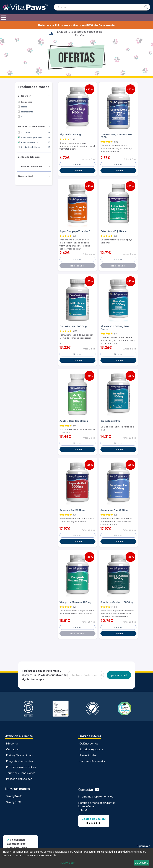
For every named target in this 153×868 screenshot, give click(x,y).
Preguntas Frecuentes (20, 761)
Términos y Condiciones (21, 773)
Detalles (77, 164)
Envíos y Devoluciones (20, 755)
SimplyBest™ (14, 796)
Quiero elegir (67, 863)
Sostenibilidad (88, 755)
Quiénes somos (89, 743)
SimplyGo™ (14, 802)
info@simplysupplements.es (96, 796)
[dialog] (76, 858)
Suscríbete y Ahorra (91, 749)
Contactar (13, 749)
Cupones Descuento (92, 761)
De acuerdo (141, 863)
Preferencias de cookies (21, 767)
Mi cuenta (12, 743)
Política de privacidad (19, 779)
